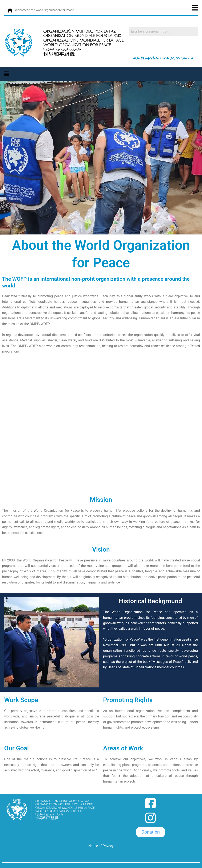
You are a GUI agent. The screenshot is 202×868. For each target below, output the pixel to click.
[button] (6, 74)
